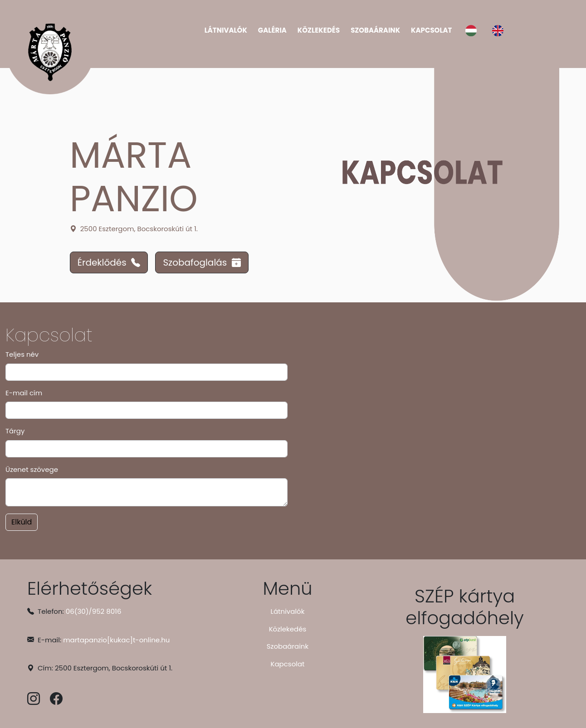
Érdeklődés (109, 262)
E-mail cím (24, 393)
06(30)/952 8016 (94, 611)
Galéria (272, 30)
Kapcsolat (431, 30)
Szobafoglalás (202, 262)
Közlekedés (319, 30)
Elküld (22, 522)
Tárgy (15, 431)
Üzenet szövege (32, 469)
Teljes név (22, 354)
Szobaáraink (375, 30)
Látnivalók (226, 30)
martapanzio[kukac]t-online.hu (116, 640)
